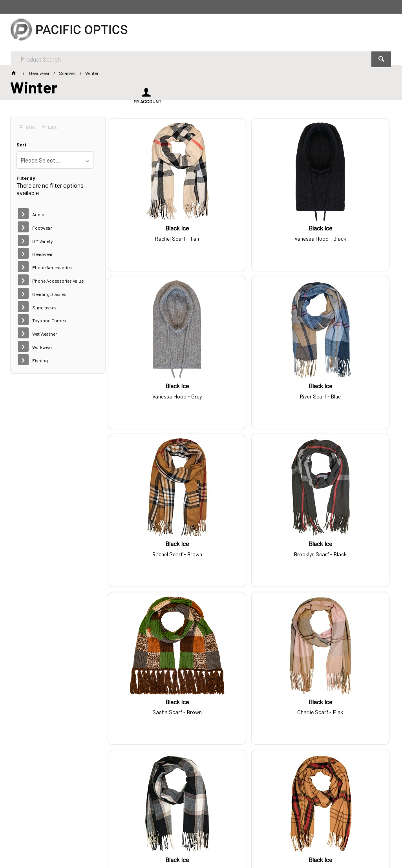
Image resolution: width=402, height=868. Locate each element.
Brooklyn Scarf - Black (344, 378)
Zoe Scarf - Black (249, 678)
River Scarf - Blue (153, 378)
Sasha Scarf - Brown (153, 528)
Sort (22, 145)
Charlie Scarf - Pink (249, 528)
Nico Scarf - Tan (153, 678)
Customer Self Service (128, 840)
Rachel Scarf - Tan (153, 228)
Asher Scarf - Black (344, 678)
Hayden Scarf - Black (344, 528)
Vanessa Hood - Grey (344, 228)
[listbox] (55, 160)
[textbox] (180, 31)
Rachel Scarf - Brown (249, 378)
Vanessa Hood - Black (249, 228)
